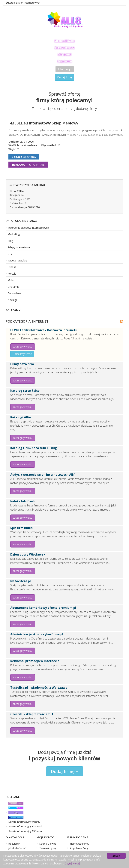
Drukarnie (13, 287)
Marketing (14, 234)
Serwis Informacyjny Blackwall (25, 826)
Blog (10, 241)
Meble (11, 280)
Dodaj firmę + (65, 771)
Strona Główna (64, 41)
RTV (10, 254)
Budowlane (14, 293)
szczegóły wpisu (23, 346)
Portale (12, 274)
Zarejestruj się (64, 47)
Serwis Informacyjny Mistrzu (24, 822)
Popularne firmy (79, 848)
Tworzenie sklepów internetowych (28, 228)
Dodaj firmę (64, 77)
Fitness (12, 267)
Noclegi (12, 300)
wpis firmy (24, 157)
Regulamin (65, 61)
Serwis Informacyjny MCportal (25, 831)
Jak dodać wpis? (17, 848)
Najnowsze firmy (80, 844)
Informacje (65, 69)
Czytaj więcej (72, 864)
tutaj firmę (28, 165)
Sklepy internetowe (19, 247)
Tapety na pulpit (17, 260)
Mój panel (65, 54)
